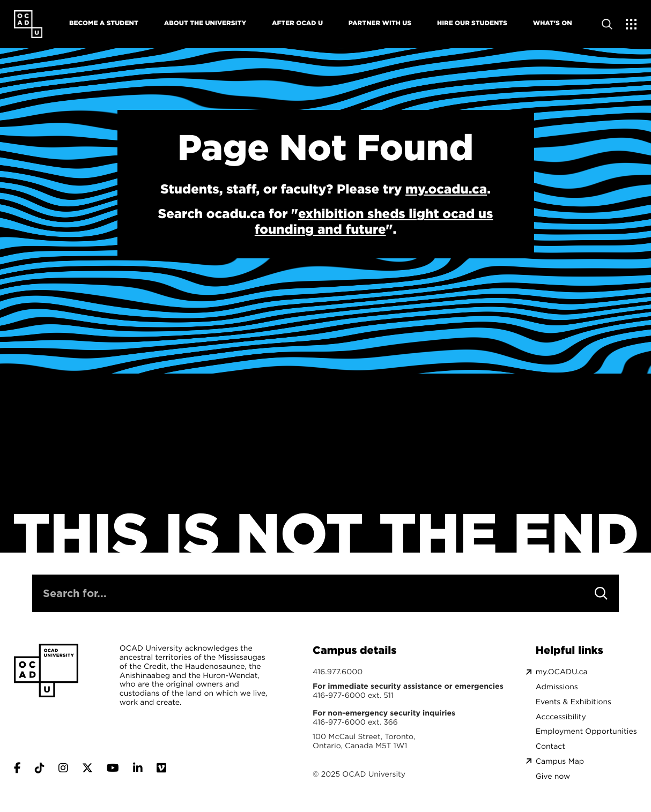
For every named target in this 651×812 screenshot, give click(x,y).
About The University (205, 23)
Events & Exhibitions (574, 702)
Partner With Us (380, 23)
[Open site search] (607, 24)
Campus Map (560, 761)
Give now (553, 776)
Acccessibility (561, 717)
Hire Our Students (472, 23)
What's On (553, 23)
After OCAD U (297, 23)
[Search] (601, 593)
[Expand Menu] (632, 24)
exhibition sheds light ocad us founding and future (374, 221)
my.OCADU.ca (562, 672)
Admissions (557, 687)
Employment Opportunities (586, 731)
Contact (550, 746)
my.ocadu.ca (446, 189)
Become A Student (104, 23)
